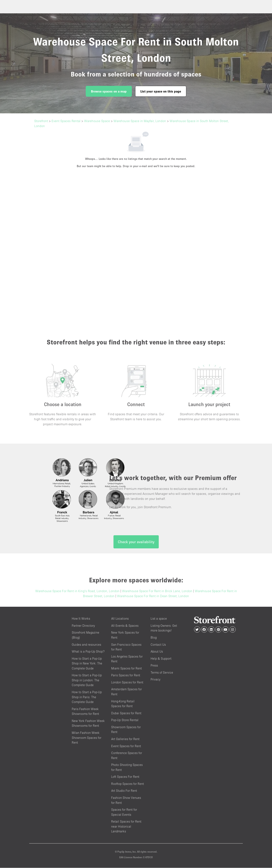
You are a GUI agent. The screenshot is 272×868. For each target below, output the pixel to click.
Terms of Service (162, 673)
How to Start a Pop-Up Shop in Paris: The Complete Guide (87, 697)
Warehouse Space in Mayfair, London (140, 121)
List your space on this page (161, 91)
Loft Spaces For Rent (125, 777)
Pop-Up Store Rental (125, 720)
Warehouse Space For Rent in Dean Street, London (153, 596)
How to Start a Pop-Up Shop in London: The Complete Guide (87, 680)
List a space (159, 619)
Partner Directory (83, 626)
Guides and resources (86, 645)
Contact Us (158, 645)
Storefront (41, 121)
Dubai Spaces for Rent (126, 713)
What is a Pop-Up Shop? (88, 652)
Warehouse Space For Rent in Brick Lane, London (157, 591)
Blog (154, 638)
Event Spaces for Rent (126, 746)
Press (154, 666)
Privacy (156, 680)
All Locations (120, 619)
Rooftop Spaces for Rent (128, 784)
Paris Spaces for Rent (126, 676)
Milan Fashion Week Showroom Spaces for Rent (87, 738)
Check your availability (136, 542)
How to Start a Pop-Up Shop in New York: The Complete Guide (87, 664)
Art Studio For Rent (124, 791)
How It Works (81, 619)
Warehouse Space (97, 121)
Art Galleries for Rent (125, 739)
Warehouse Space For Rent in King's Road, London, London (77, 591)
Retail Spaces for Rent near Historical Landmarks (126, 827)
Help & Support (161, 659)
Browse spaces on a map (109, 91)
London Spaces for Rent (127, 682)
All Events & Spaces (125, 626)
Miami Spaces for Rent (127, 669)
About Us (157, 652)
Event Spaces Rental (66, 121)
